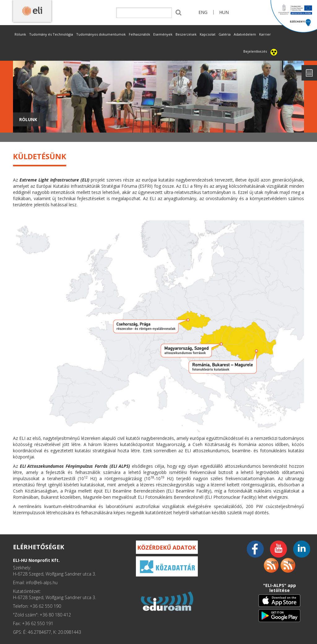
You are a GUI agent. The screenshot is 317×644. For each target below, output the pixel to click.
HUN (224, 12)
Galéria (225, 34)
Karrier (265, 34)
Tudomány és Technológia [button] (51, 34)
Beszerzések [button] (186, 34)
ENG (203, 12)
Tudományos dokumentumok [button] (101, 34)
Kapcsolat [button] (208, 34)
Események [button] (163, 34)
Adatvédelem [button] (245, 34)
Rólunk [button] (20, 34)
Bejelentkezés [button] (255, 51)
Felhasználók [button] (139, 34)
